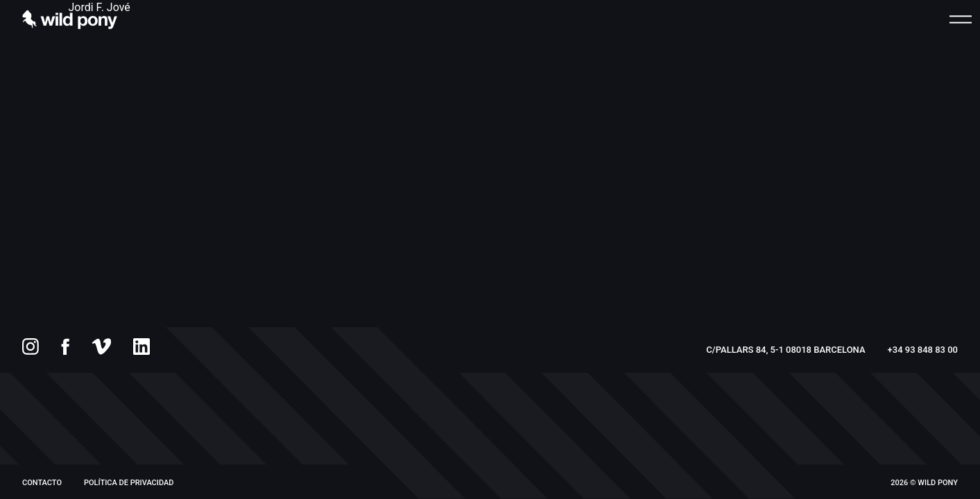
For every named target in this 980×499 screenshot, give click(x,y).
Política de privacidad (129, 483)
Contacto (42, 483)
